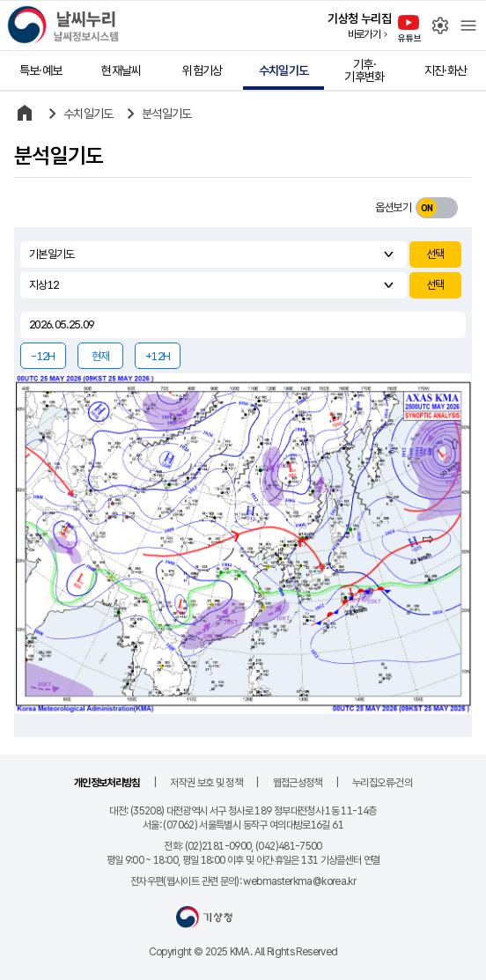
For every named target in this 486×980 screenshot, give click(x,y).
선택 (435, 254)
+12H (158, 356)
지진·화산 (446, 70)
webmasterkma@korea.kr (299, 881)
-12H (43, 356)
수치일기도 (284, 70)
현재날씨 (121, 70)
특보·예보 (41, 70)
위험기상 (202, 70)
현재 (101, 356)
